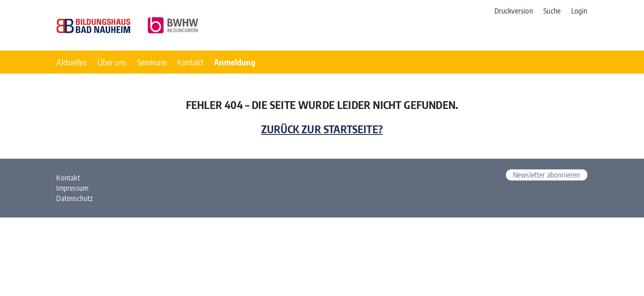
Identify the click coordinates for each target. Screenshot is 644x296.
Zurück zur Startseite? (322, 129)
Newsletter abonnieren (547, 175)
